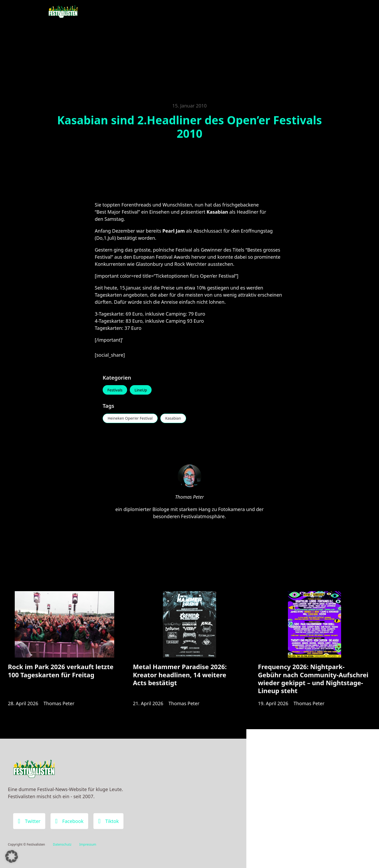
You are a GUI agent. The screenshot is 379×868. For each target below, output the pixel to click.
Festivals (115, 390)
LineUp (141, 390)
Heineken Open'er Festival (130, 418)
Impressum (88, 844)
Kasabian (173, 418)
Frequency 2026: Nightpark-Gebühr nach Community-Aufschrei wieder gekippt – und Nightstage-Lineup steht (313, 679)
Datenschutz (62, 844)
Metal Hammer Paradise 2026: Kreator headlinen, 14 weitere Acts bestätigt (180, 675)
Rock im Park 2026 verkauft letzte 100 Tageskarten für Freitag (61, 671)
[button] (12, 856)
